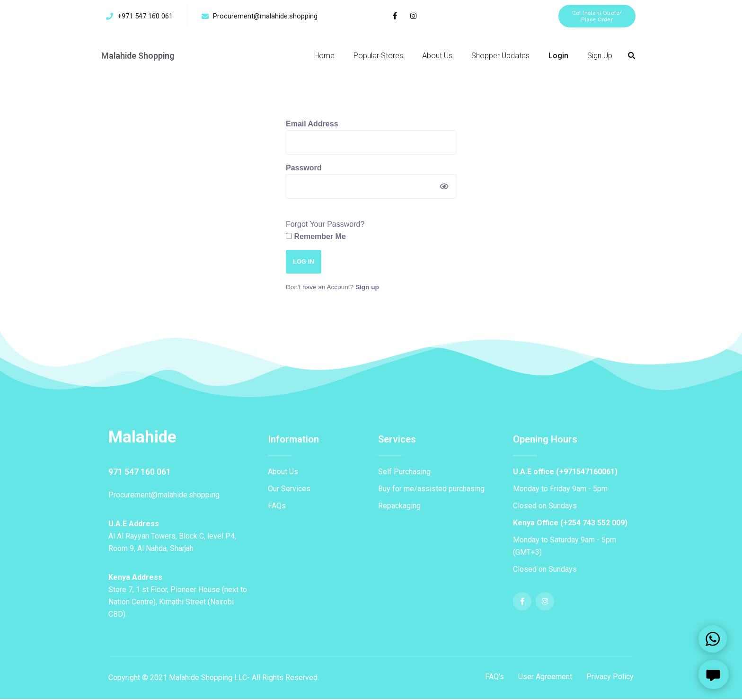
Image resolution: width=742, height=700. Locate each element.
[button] (596, 16)
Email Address (312, 125)
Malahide (143, 438)
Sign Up (600, 57)
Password (304, 169)
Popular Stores (378, 57)
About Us (437, 57)
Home (324, 57)
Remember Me (316, 237)
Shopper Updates (500, 57)
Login (558, 57)
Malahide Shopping (138, 57)
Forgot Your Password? (325, 225)
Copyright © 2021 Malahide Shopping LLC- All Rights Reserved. (214, 678)
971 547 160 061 (140, 473)
